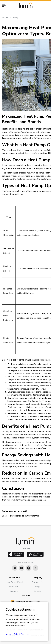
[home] (26, 5)
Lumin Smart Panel (14, 582)
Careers (37, 591)
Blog (16, 17)
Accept (9, 634)
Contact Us (37, 582)
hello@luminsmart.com (28, 602)
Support (14, 591)
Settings (25, 634)
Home (5, 17)
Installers (14, 587)
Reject (17, 634)
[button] (5, 5)
